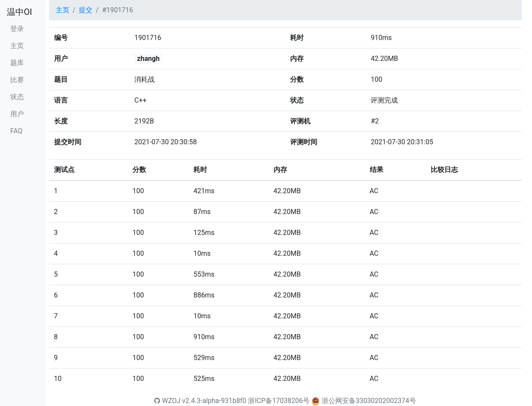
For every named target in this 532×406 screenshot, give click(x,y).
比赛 (17, 80)
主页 (17, 46)
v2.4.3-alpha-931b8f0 (214, 401)
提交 (86, 10)
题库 (17, 63)
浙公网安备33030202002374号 (369, 401)
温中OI (19, 12)
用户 (17, 114)
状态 (17, 97)
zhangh (148, 59)
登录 (17, 29)
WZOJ (167, 401)
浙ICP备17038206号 (279, 401)
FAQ (16, 131)
